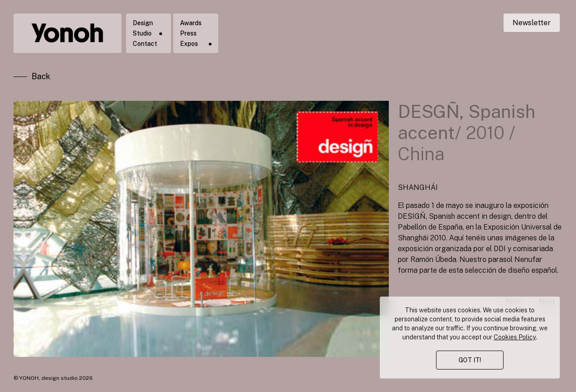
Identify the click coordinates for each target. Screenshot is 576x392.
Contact (145, 44)
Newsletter (532, 23)
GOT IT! (470, 360)
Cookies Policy (515, 337)
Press (188, 33)
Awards (191, 23)
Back (41, 76)
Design (143, 23)
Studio (142, 33)
